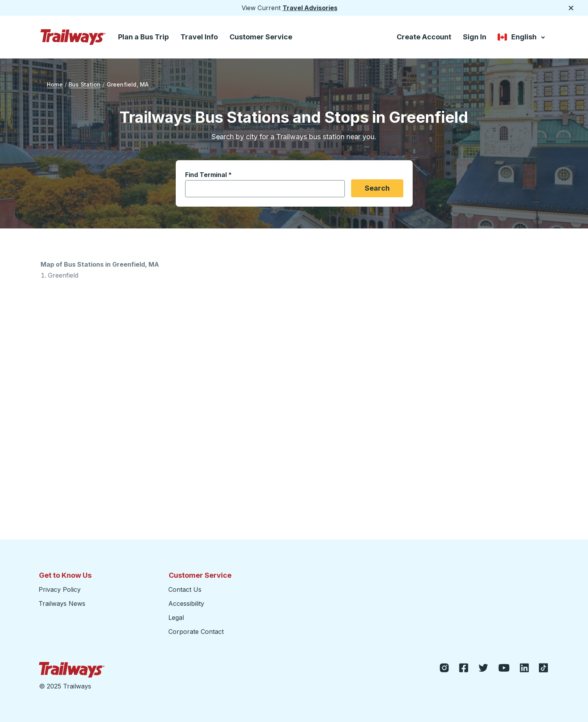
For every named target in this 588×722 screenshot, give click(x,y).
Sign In (475, 37)
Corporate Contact (196, 632)
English (522, 38)
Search (377, 188)
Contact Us (185, 589)
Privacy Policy (60, 589)
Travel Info (199, 37)
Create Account (424, 37)
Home (55, 84)
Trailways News (62, 603)
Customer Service (261, 37)
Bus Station (85, 84)
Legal (176, 618)
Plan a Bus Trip (143, 37)
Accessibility (186, 603)
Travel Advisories (310, 8)
